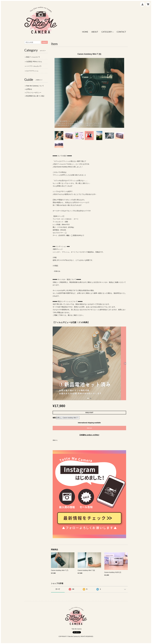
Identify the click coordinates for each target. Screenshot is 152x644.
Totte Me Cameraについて (35, 86)
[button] (107, 32)
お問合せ (29, 89)
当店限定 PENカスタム (34, 62)
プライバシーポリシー (34, 93)
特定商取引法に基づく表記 (35, 96)
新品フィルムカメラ (33, 57)
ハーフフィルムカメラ (34, 66)
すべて (58, 589)
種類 (54, 418)
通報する (55, 440)
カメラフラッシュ (32, 71)
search (45, 42)
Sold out (89, 428)
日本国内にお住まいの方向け (89, 435)
